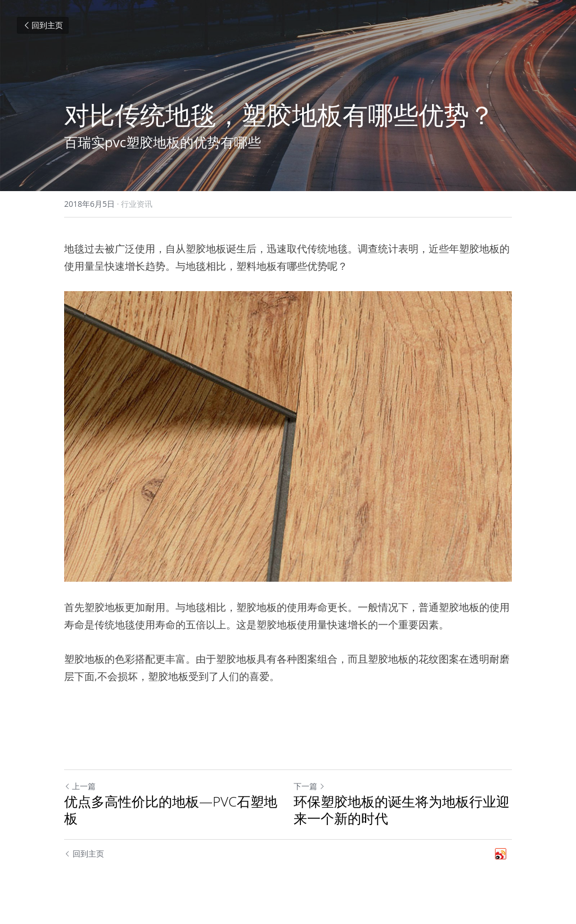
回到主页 (43, 25)
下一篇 (309, 786)
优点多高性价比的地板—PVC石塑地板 (171, 810)
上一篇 (80, 786)
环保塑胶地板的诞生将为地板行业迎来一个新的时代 (402, 810)
